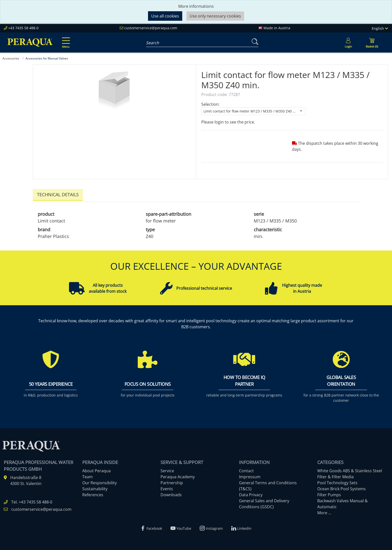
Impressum (250, 475)
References (93, 493)
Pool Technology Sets (337, 481)
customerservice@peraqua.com (151, 28)
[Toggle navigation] (65, 39)
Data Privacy (251, 493)
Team (87, 475)
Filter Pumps (329, 493)
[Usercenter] (348, 42)
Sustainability (95, 487)
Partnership (172, 481)
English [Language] (380, 28)
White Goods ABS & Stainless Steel (350, 469)
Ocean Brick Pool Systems (341, 487)
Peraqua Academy (178, 475)
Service (167, 469)
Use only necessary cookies (215, 16)
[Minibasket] (372, 42)
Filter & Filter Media (335, 475)
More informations (196, 6)
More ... (324, 511)
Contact (246, 469)
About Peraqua (96, 469)
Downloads (171, 493)
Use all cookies (165, 16)
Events (167, 487)
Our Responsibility (99, 481)
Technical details (58, 194)
